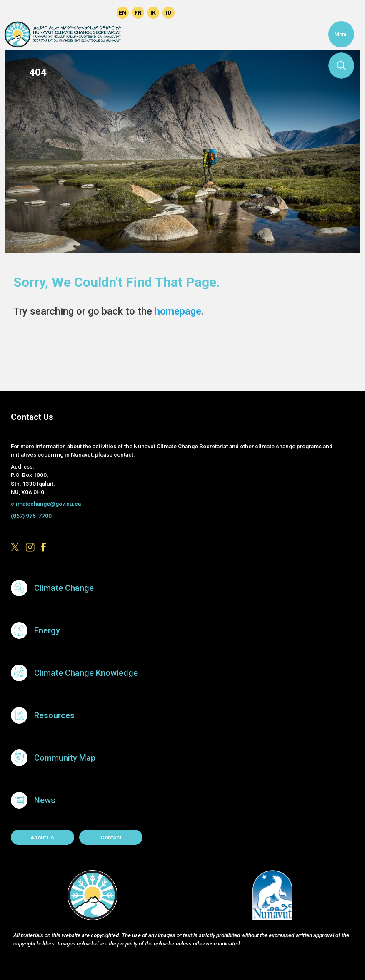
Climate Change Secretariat (62, 35)
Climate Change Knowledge (86, 673)
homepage (178, 311)
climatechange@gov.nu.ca (46, 504)
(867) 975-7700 (31, 516)
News (45, 800)
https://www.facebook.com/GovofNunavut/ (105, 13)
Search (341, 65)
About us (42, 837)
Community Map (65, 758)
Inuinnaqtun (154, 13)
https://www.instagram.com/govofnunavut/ (90, 13)
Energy (47, 630)
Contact (111, 837)
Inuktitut (169, 13)
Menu (341, 34)
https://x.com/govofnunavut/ (74, 13)
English (123, 13)
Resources (54, 715)
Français (138, 13)
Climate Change (64, 588)
